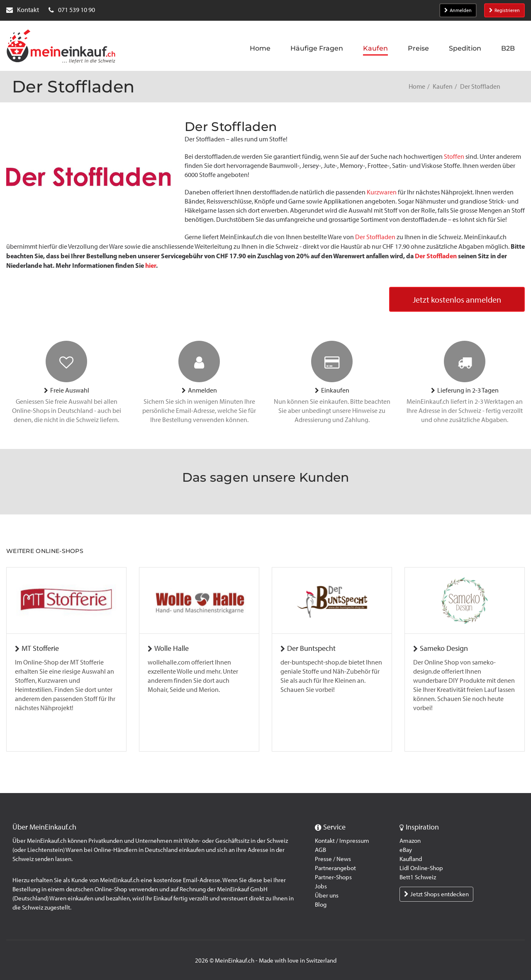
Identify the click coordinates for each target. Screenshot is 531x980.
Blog (321, 905)
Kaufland (411, 859)
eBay (406, 850)
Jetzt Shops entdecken (436, 894)
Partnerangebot (335, 868)
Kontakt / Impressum (342, 841)
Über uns (327, 895)
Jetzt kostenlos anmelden (457, 300)
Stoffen (454, 156)
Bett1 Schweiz (418, 877)
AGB (320, 850)
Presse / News (333, 859)
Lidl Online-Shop (421, 868)
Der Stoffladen (375, 237)
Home (417, 86)
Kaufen (443, 86)
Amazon (410, 841)
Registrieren (504, 10)
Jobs (321, 886)
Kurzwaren (382, 192)
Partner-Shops (333, 877)
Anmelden (458, 10)
